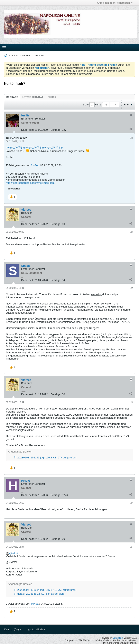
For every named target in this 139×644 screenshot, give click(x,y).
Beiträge (12, 97)
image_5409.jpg (34, 147)
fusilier (35, 165)
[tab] (12, 97)
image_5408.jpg (15, 147)
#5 (132, 503)
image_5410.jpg (53, 147)
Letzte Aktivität (33, 97)
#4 (132, 403)
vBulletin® (118, 638)
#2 (132, 232)
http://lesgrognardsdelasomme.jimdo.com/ (31, 183)
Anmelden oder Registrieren (115, 3)
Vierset (35, 604)
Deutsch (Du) (13, 630)
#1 (132, 138)
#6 (132, 547)
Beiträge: (56, 130)
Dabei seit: (27, 130)
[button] (12, 197)
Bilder (52, 97)
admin (15, 553)
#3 (132, 288)
